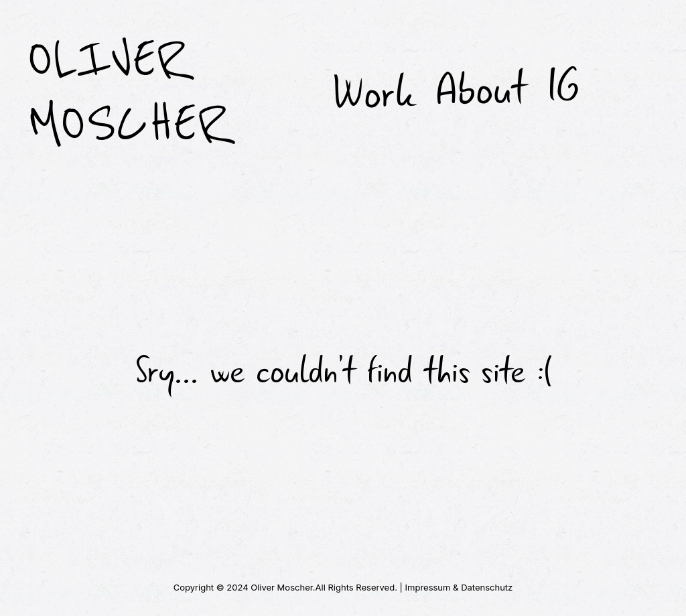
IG (563, 87)
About (480, 90)
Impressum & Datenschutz (459, 587)
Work (373, 93)
